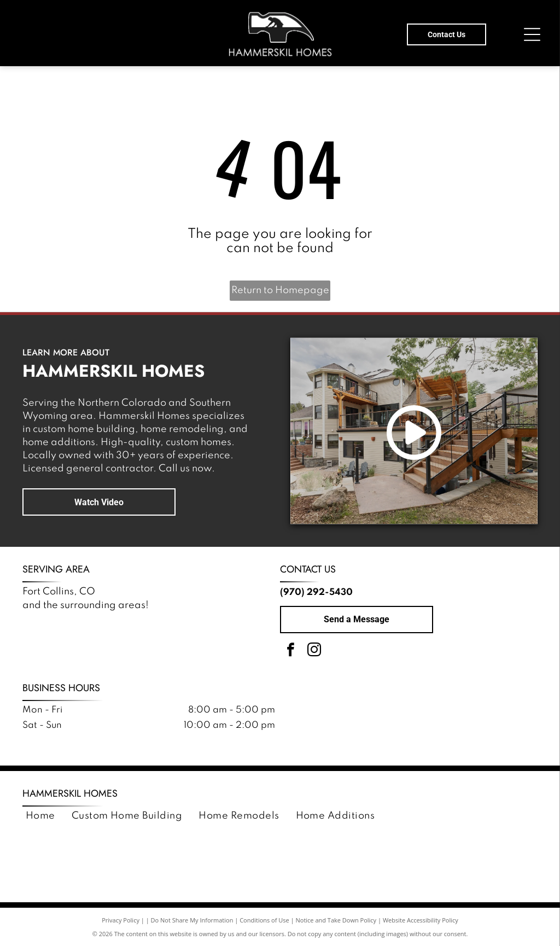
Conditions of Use (264, 920)
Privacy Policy (121, 920)
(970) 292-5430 (316, 592)
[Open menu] (532, 34)
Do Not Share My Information (192, 920)
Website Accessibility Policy (421, 920)
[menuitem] (40, 816)
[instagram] (314, 652)
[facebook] (290, 652)
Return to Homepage (280, 290)
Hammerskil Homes (70, 793)
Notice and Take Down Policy (336, 920)
